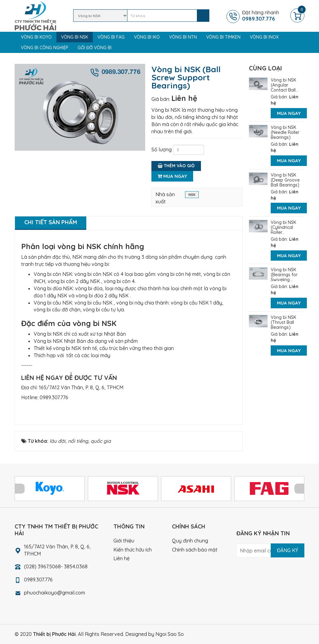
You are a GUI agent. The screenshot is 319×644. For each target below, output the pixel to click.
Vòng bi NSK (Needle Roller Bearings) (285, 132)
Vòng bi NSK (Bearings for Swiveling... (284, 275)
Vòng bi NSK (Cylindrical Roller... (283, 227)
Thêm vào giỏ (176, 166)
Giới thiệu (124, 541)
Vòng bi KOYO (36, 37)
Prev (20, 489)
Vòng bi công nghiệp (45, 48)
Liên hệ (184, 98)
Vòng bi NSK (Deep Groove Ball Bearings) (285, 180)
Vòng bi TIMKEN (223, 37)
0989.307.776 (54, 397)
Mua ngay (172, 176)
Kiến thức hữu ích (133, 550)
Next (299, 489)
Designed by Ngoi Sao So (155, 634)
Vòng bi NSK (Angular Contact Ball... (285, 85)
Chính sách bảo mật (195, 550)
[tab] (51, 223)
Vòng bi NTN (183, 37)
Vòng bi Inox (264, 37)
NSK (192, 195)
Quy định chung (190, 541)
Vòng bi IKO (147, 37)
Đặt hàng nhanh (265, 16)
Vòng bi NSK (75, 37)
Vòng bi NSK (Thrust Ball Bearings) (283, 322)
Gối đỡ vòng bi (95, 48)
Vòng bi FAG (111, 37)
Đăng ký (288, 550)
